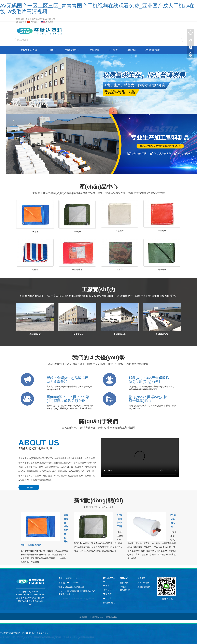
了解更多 (29, 487)
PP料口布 (107, 589)
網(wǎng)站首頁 (29, 50)
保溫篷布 (162, 231)
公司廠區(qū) (35, 334)
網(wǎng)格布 (109, 602)
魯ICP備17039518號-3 (69, 598)
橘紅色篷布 (77, 269)
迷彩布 (120, 269)
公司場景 (116, 50)
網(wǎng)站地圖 (87, 598)
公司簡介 (52, 50)
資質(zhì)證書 (144, 582)
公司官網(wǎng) (97, 617)
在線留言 (135, 50)
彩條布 (35, 269)
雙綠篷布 (162, 269)
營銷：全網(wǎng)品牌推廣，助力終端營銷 (69, 380)
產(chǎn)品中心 (74, 50)
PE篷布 (35, 232)
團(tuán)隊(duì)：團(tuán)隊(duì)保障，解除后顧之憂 (68, 399)
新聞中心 (97, 50)
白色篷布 (120, 231)
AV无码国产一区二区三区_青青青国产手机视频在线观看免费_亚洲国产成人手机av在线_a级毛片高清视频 (97, 9)
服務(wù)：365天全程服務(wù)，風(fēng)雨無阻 (149, 380)
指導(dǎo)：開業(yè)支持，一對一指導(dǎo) (151, 399)
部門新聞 (124, 582)
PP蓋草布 (107, 598)
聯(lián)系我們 (156, 50)
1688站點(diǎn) (111, 617)
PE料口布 (107, 594)
